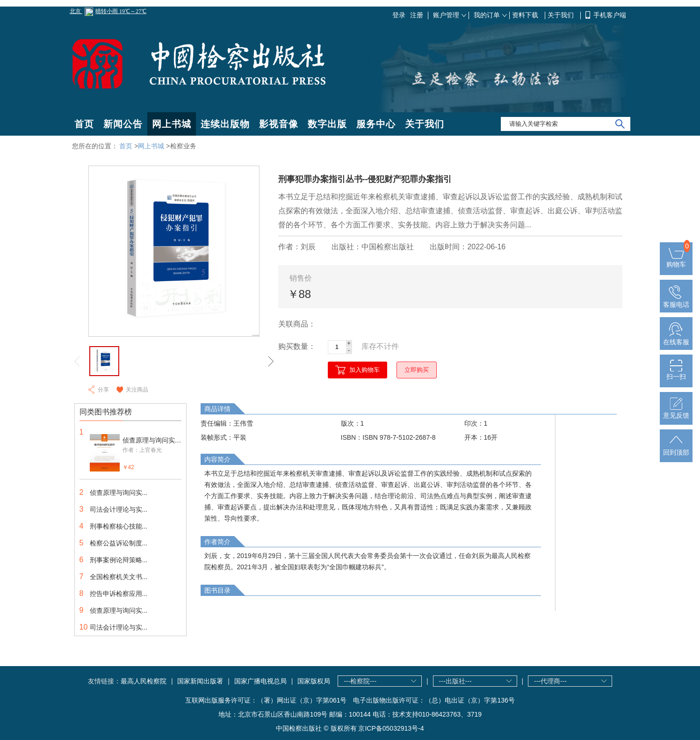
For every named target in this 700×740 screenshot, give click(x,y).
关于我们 (562, 15)
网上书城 (172, 124)
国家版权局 (314, 681)
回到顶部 (676, 449)
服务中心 (376, 124)
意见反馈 (676, 412)
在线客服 (676, 338)
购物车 (676, 261)
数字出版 (327, 124)
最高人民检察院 (144, 681)
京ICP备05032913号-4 (391, 728)
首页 (84, 124)
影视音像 (279, 124)
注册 (417, 15)
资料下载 (526, 15)
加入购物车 (364, 370)
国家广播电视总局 (260, 681)
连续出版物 (225, 124)
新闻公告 (123, 124)
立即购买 (417, 370)
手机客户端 (610, 15)
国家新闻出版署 (200, 681)
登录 (399, 15)
